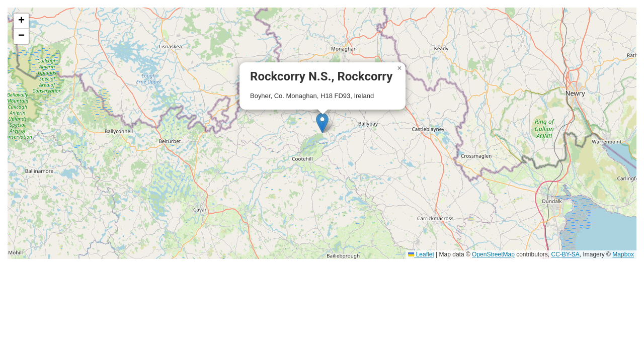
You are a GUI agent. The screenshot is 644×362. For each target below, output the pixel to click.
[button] (322, 123)
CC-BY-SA (566, 254)
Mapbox (623, 254)
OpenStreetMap (493, 254)
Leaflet (421, 254)
